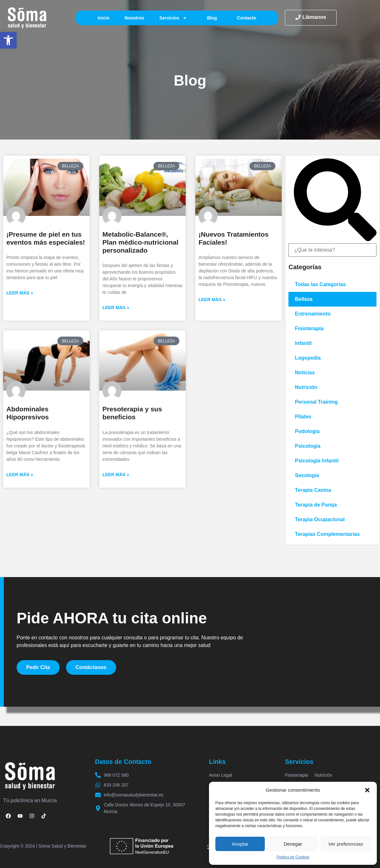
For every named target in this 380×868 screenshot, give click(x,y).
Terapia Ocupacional (320, 519)
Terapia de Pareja (316, 505)
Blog (212, 18)
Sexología (307, 475)
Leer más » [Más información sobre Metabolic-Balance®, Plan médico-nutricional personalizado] (116, 308)
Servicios (173, 18)
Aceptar (240, 844)
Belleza (304, 299)
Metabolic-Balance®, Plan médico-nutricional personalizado (140, 242)
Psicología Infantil (317, 461)
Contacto (247, 18)
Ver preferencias (346, 844)
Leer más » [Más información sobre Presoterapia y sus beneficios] (116, 475)
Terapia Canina (313, 490)
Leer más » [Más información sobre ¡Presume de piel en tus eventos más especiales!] (20, 293)
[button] (8, 40)
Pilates (303, 417)
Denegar (293, 844)
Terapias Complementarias (327, 534)
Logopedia (308, 358)
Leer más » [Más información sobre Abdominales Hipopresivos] (20, 475)
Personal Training (316, 402)
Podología (307, 431)
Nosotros (134, 18)
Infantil (303, 343)
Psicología (308, 446)
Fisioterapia (309, 328)
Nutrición (306, 387)
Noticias (305, 373)
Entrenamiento (313, 314)
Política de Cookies (293, 857)
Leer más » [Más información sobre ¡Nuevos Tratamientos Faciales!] (212, 300)
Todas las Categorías (320, 284)
